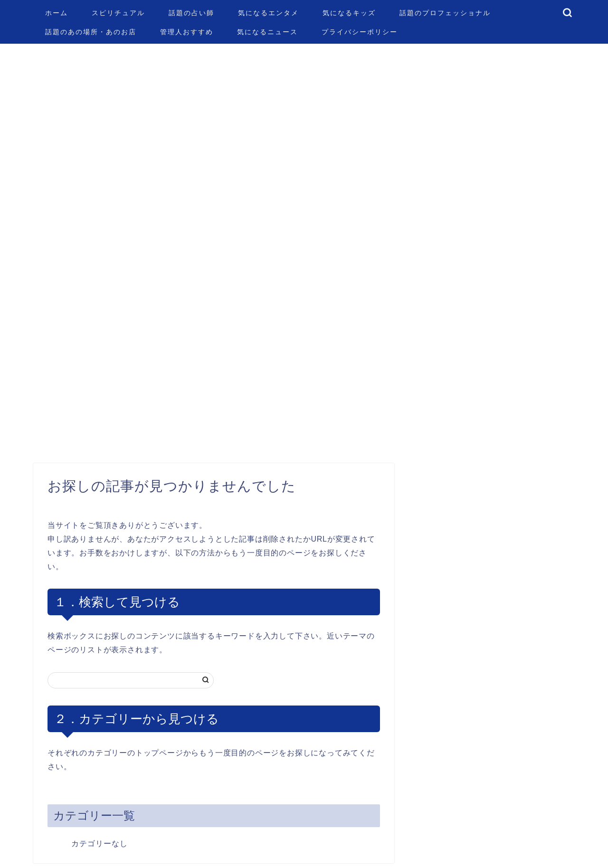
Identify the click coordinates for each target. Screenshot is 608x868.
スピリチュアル (118, 13)
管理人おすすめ (187, 32)
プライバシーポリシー (360, 32)
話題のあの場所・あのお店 (91, 32)
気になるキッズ (349, 13)
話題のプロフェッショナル (445, 13)
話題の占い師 (191, 13)
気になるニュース (267, 32)
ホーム (57, 13)
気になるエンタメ (268, 13)
